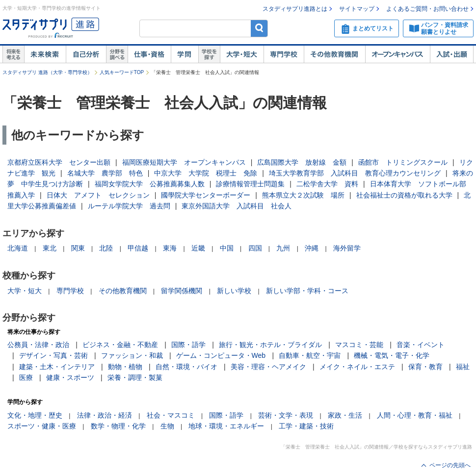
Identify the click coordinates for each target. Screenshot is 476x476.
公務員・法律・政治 (38, 345)
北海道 (18, 248)
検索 (259, 28)
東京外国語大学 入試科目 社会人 (237, 206)
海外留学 (347, 248)
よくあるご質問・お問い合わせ (427, 9)
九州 (283, 248)
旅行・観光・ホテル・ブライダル (270, 345)
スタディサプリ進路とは (295, 9)
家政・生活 (345, 415)
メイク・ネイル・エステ (357, 367)
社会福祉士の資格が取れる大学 (404, 195)
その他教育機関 (334, 54)
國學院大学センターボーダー (206, 195)
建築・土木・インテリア (57, 367)
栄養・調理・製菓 (135, 377)
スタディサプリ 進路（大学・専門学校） (47, 72)
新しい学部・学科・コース (307, 291)
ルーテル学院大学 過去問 (129, 206)
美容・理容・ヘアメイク (268, 367)
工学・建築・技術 (306, 426)
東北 (50, 248)
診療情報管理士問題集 (250, 184)
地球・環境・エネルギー (226, 426)
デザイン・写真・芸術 (53, 355)
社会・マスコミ (171, 415)
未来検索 (45, 54)
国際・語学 (188, 345)
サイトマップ (357, 9)
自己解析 (86, 54)
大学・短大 (242, 54)
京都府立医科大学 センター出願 (59, 162)
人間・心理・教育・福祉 (415, 415)
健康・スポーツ (70, 377)
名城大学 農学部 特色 (105, 173)
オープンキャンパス (397, 54)
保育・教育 (425, 367)
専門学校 (284, 54)
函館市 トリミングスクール (403, 162)
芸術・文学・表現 (286, 415)
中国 (227, 248)
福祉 (463, 367)
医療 (26, 377)
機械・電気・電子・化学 (392, 355)
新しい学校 (234, 291)
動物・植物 (125, 367)
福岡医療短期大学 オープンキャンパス (184, 162)
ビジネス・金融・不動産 (120, 345)
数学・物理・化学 (118, 426)
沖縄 (312, 248)
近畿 (198, 248)
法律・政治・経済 (105, 415)
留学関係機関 (182, 291)
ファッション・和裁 (132, 355)
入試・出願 (452, 54)
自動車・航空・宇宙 (310, 355)
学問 (185, 54)
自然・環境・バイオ (186, 367)
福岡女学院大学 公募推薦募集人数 (150, 184)
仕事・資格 (149, 54)
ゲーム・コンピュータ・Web (221, 355)
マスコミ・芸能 (359, 345)
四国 (255, 248)
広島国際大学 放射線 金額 (302, 162)
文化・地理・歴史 (35, 415)
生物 (167, 426)
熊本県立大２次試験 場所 (303, 195)
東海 (170, 248)
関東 (78, 248)
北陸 (106, 248)
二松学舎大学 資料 (327, 184)
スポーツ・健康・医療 (42, 426)
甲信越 (138, 248)
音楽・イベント (421, 345)
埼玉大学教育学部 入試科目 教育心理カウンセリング (355, 173)
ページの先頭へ (450, 465)
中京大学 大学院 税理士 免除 (206, 173)
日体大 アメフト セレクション (98, 195)
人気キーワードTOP (122, 72)
